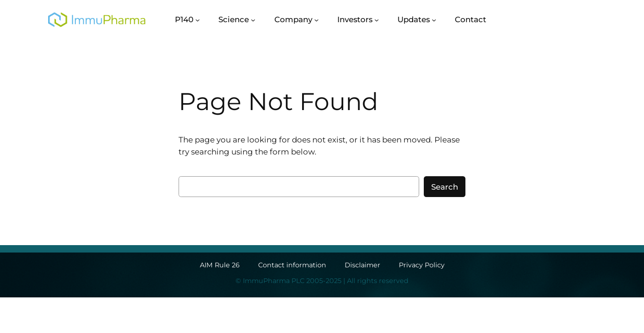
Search (445, 187)
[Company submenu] (316, 19)
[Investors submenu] (377, 19)
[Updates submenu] (434, 19)
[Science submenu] (253, 19)
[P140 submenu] (198, 19)
